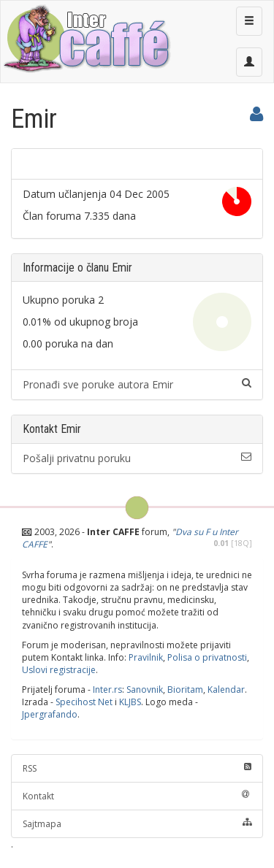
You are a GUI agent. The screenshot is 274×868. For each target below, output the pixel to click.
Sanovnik (145, 690)
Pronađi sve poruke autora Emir (137, 384)
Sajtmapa (137, 824)
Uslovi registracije (59, 670)
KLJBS (130, 702)
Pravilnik (146, 657)
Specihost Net (84, 702)
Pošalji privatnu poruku (137, 458)
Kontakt (137, 796)
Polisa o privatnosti (207, 657)
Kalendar (226, 690)
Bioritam (185, 690)
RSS (137, 768)
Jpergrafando (50, 714)
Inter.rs (107, 690)
